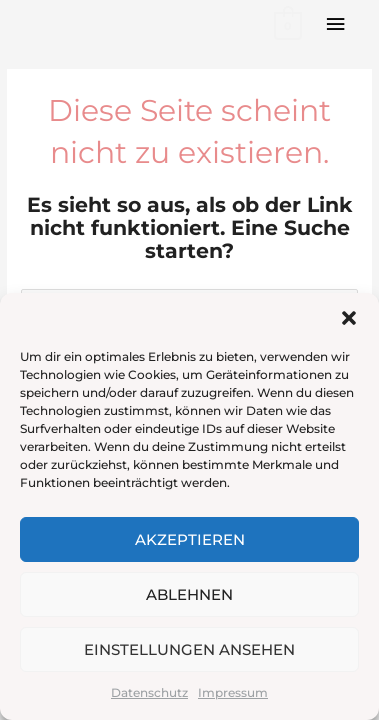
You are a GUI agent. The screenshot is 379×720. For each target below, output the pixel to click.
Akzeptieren (190, 539)
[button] (349, 318)
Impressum (233, 692)
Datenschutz (149, 692)
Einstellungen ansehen (189, 649)
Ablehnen (189, 594)
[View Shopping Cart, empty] (286, 24)
